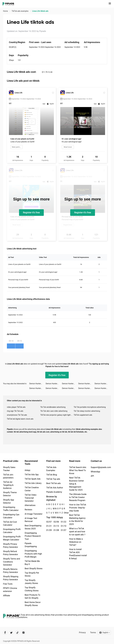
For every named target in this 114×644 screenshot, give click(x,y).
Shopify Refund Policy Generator (11, 553)
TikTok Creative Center (32, 489)
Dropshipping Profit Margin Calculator (12, 538)
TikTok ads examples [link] (20, 11)
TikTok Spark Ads (33, 479)
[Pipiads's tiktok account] (17, 633)
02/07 (48, 522)
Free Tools (8, 584)
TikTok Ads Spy (32, 475)
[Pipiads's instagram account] (23, 633)
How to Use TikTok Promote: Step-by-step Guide (78, 508)
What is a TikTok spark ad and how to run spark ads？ (77, 532)
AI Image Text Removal (31, 520)
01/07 (63, 530)
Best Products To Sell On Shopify (32, 596)
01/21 (48, 526)
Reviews (28, 510)
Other (64, 513)
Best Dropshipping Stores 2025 (33, 527)
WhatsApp (95, 472)
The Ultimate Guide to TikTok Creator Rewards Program (78, 497)
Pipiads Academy (54, 492)
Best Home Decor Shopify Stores (33, 604)
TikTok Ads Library (33, 483)
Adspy (27, 470)
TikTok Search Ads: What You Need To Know (78, 470)
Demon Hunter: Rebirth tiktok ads (38, 384)
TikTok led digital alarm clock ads (20, 419)
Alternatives (30, 505)
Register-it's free (31, 212)
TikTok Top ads (53, 479)
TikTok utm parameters (8, 476)
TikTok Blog (52, 475)
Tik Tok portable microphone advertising (90, 407)
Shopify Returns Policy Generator (11, 571)
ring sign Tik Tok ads (15, 411)
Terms (93, 633)
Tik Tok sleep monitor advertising (87, 411)
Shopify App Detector (9, 501)
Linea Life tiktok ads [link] (40, 11)
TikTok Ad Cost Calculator (10, 523)
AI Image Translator (34, 514)
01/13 (56, 526)
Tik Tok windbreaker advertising (53, 407)
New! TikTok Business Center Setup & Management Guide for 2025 (76, 484)
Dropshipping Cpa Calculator (11, 516)
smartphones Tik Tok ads (17, 415)
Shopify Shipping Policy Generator (11, 578)
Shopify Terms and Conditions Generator (12, 562)
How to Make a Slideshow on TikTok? (76, 542)
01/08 (56, 530)
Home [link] (6, 11)
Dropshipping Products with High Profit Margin (33, 554)
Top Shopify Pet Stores (32, 574)
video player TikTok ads (16, 407)
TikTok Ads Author (55, 488)
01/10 (63, 526)
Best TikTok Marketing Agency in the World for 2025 (77, 520)
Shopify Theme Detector (10, 494)
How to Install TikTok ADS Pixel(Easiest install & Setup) (78, 554)
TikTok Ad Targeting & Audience (8, 485)
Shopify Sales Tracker (9, 469)
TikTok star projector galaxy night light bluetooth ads (57, 415)
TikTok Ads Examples (51, 469)
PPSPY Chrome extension (10, 590)
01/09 (48, 530)
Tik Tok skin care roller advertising (54, 411)
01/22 (63, 522)
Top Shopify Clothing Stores (32, 589)
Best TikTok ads (53, 483)
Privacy (82, 633)
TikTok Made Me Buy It (32, 563)
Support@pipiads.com (101, 467)
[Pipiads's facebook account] (5, 633)
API (92, 476)
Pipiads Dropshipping (31, 545)
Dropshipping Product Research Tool (33, 536)
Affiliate (7, 596)
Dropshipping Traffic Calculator (11, 509)
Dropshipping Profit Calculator (12, 531)
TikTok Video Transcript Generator (31, 498)
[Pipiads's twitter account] (11, 633)
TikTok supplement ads (83, 415)
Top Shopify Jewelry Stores (31, 582)
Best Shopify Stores (34, 569)
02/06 (56, 522)
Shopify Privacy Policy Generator (11, 546)
